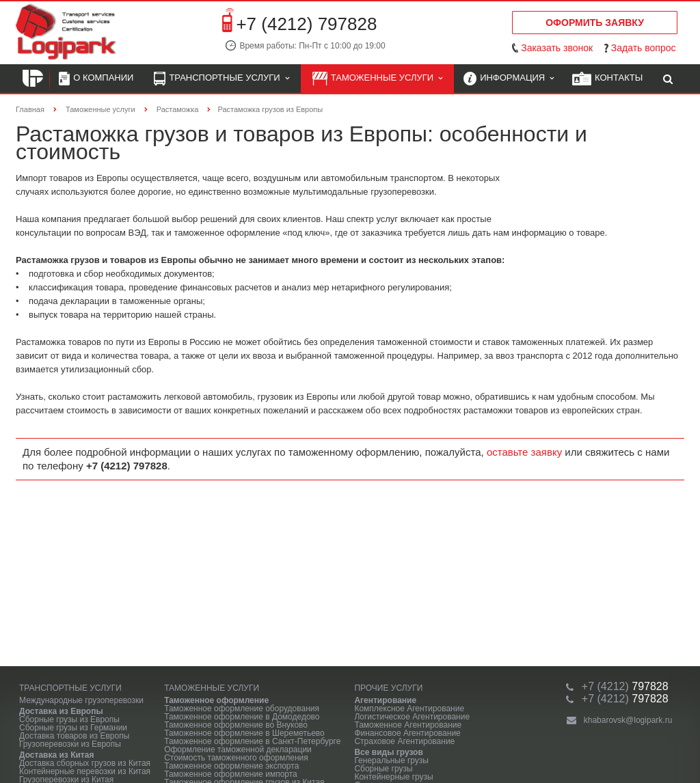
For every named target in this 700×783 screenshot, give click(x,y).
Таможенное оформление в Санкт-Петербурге (252, 741)
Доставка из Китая (56, 755)
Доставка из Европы (61, 711)
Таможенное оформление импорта (231, 774)
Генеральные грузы (391, 760)
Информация (509, 79)
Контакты (607, 79)
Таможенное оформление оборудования (242, 709)
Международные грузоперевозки (81, 700)
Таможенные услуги (378, 79)
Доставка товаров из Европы (74, 736)
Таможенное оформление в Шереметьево (244, 733)
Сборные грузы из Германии (73, 728)
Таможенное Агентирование (408, 725)
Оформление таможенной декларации (238, 750)
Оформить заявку (595, 23)
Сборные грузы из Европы (69, 719)
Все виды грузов (388, 752)
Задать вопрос (644, 48)
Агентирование (385, 700)
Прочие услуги (388, 688)
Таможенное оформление (216, 700)
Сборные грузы (383, 769)
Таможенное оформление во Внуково (236, 725)
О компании (96, 79)
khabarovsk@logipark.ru (628, 720)
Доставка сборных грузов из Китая (85, 763)
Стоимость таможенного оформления (236, 758)
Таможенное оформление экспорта (231, 766)
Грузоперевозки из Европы (70, 744)
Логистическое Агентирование (412, 717)
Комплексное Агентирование (409, 709)
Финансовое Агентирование (407, 733)
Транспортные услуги (221, 79)
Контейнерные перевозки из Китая (85, 771)
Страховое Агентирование (404, 741)
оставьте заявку (524, 452)
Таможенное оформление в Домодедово (242, 717)
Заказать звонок (557, 48)
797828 (625, 686)
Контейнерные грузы (393, 777)
